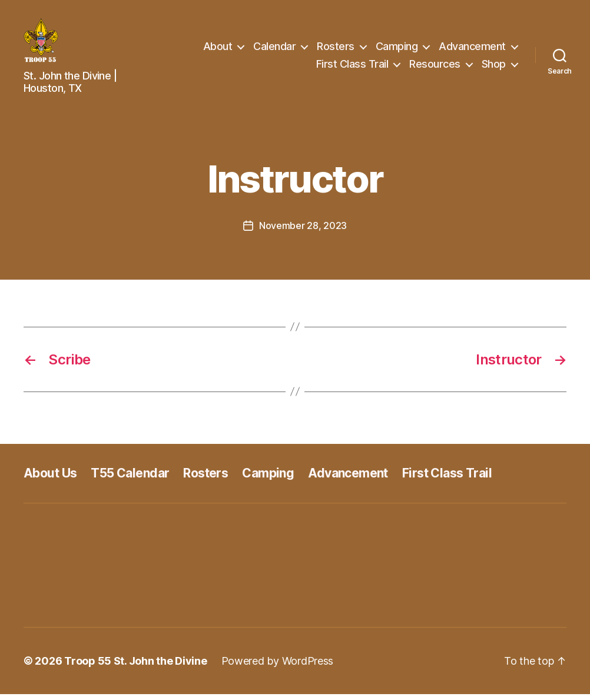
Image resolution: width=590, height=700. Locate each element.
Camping (397, 49)
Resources (435, 67)
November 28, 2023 (303, 231)
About (218, 49)
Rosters (336, 49)
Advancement (472, 49)
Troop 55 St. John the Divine (135, 667)
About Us (50, 479)
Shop (494, 67)
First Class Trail (352, 67)
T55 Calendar (130, 479)
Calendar (274, 49)
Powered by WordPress (278, 667)
